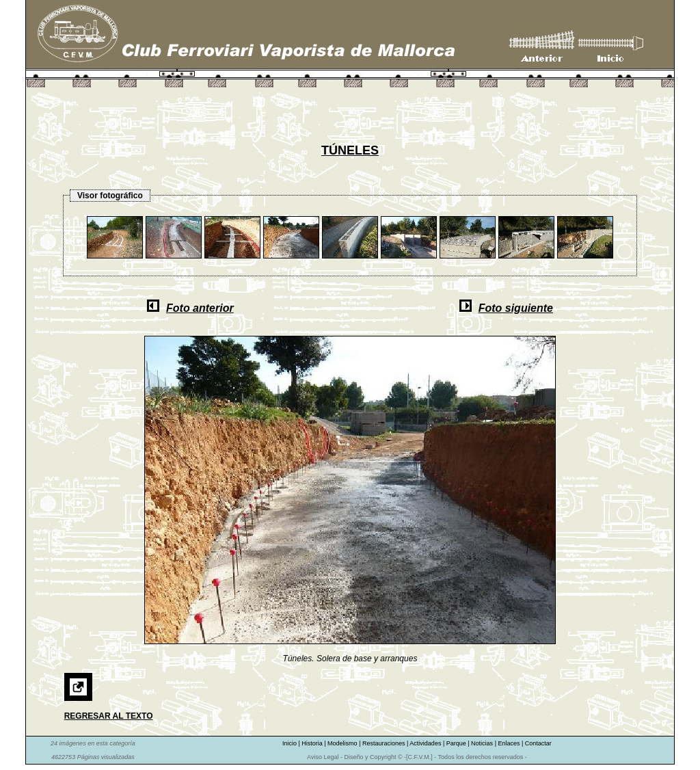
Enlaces (510, 743)
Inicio (291, 743)
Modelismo (343, 743)
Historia (313, 743)
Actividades (426, 743)
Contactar (538, 743)
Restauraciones (385, 743)
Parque (457, 743)
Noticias (483, 743)
